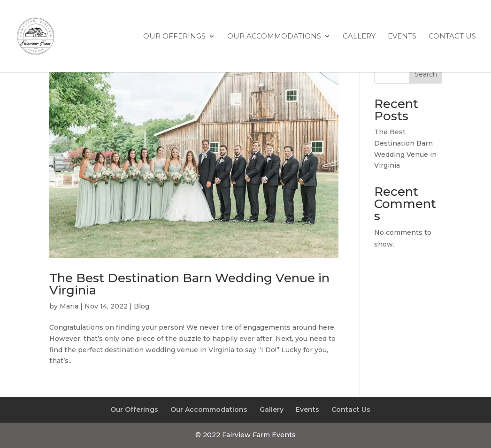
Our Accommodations (274, 37)
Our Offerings (174, 37)
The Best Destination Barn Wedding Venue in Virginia (189, 284)
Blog (142, 306)
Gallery (359, 37)
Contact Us (452, 37)
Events (402, 37)
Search (426, 74)
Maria (69, 306)
